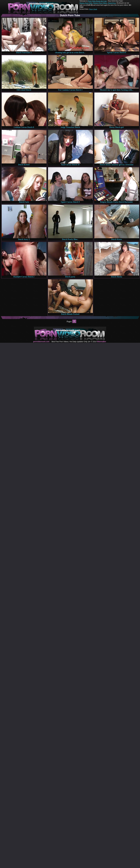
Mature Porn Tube (86, 3)
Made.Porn (112, 3)
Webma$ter (102, 342)
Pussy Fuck (93, 9)
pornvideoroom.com (41, 342)
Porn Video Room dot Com (97, 1)
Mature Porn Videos (100, 3)
